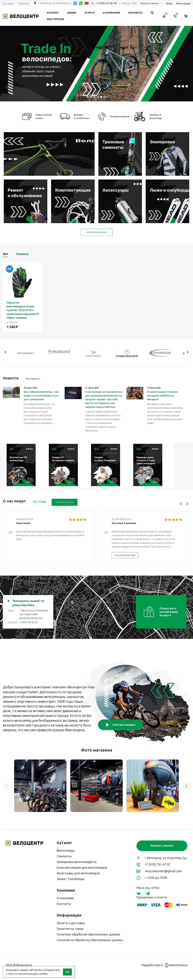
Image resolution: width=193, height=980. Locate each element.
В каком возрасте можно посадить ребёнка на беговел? (163, 396)
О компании (65, 898)
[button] (186, 786)
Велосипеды (66, 850)
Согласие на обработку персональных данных (90, 940)
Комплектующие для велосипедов (82, 867)
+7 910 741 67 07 (29, 622)
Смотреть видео (121, 725)
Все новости (33, 379)
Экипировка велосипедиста (77, 862)
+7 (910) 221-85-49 (106, 3)
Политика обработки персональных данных (88, 934)
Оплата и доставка (71, 923)
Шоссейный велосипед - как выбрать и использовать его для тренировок (41, 396)
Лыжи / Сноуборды (71, 879)
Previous (6, 352)
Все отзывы (39, 502)
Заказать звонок (162, 846)
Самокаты (64, 856)
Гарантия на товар (70, 929)
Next (187, 352)
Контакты (64, 904)
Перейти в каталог (96, 232)
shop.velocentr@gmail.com (163, 871)
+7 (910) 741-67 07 (158, 864)
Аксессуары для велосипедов (78, 873)
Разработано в (164, 965)
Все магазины (48, 587)
